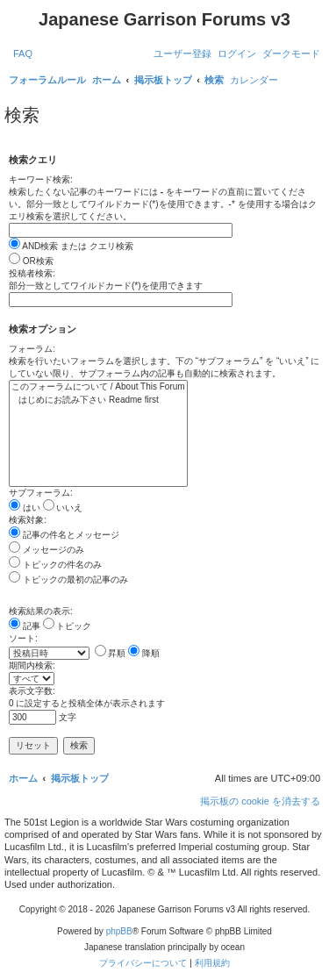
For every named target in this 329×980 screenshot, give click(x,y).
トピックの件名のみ (55, 565)
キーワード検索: (41, 179)
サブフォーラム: (41, 493)
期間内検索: (32, 665)
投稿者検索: (32, 273)
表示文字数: (32, 691)
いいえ (63, 508)
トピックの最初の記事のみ (68, 579)
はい (25, 508)
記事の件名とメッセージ (64, 535)
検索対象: (28, 520)
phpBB (119, 931)
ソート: (23, 638)
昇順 (111, 653)
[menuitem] (23, 54)
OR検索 (31, 261)
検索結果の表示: (41, 611)
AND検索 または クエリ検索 (71, 246)
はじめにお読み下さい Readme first (98, 401)
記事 (25, 626)
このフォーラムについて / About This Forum (98, 387)
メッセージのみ (46, 550)
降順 (144, 653)
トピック (68, 626)
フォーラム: (32, 349)
